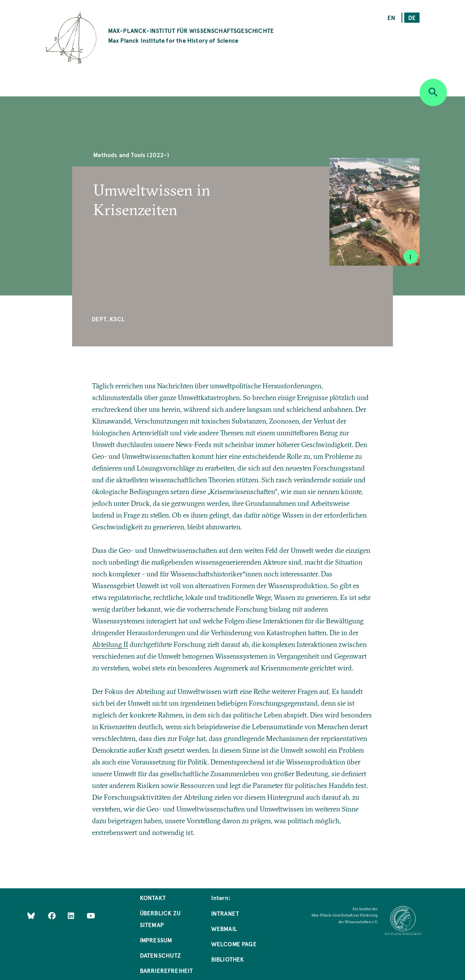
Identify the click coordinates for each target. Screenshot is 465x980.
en (391, 17)
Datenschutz (160, 955)
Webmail (224, 928)
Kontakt (153, 898)
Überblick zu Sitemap (160, 919)
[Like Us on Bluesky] (31, 916)
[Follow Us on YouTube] (91, 916)
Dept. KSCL (108, 319)
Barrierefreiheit (166, 970)
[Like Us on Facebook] (53, 916)
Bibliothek (228, 959)
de (412, 17)
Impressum (156, 940)
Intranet (225, 913)
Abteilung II (110, 644)
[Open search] (433, 92)
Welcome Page (234, 944)
